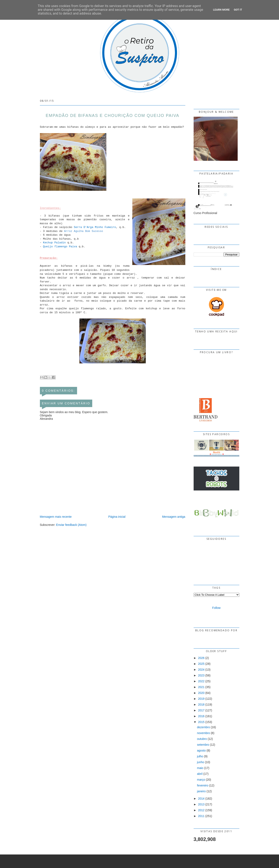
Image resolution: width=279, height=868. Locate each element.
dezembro (203, 727)
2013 (201, 804)
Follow (216, 608)
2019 (201, 699)
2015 (201, 722)
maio (200, 768)
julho (200, 756)
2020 (201, 693)
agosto (201, 750)
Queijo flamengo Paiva (60, 247)
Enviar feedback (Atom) (71, 525)
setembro (203, 745)
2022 (201, 681)
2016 (201, 716)
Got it (238, 10)
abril (200, 774)
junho (200, 762)
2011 (201, 816)
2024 (201, 670)
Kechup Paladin (54, 243)
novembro (203, 733)
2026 (201, 658)
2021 (201, 687)
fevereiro (203, 785)
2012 (201, 810)
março (201, 780)
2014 (201, 799)
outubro (202, 739)
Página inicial (117, 517)
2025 (201, 664)
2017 (201, 710)
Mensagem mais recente (56, 517)
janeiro (201, 791)
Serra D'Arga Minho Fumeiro (95, 227)
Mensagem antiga (174, 517)
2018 (201, 705)
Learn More (221, 10)
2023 (201, 675)
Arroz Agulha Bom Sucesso (84, 231)
